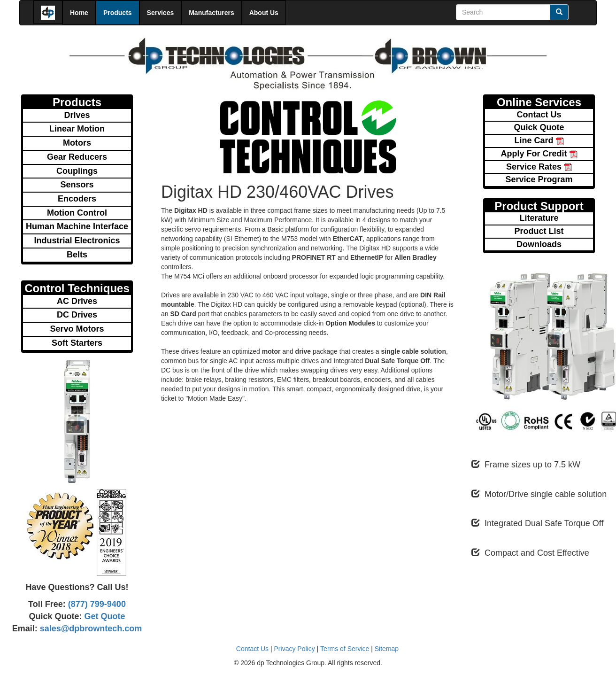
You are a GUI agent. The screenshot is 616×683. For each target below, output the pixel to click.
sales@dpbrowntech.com (90, 629)
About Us (264, 13)
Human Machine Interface (77, 226)
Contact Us (539, 115)
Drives (77, 115)
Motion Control (77, 213)
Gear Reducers (77, 157)
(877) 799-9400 (96, 604)
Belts (77, 255)
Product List (539, 231)
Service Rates (539, 167)
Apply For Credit (539, 154)
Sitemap (387, 649)
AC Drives (77, 301)
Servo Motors (77, 329)
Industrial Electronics (77, 241)
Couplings (77, 171)
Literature (539, 218)
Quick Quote (539, 127)
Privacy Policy (295, 649)
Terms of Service (345, 649)
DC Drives (77, 315)
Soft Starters (77, 343)
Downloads (539, 244)
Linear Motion (77, 129)
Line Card (539, 140)
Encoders (77, 199)
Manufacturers (211, 13)
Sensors (77, 185)
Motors (77, 143)
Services (161, 13)
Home (79, 13)
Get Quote (104, 616)
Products (118, 13)
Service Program (539, 179)
